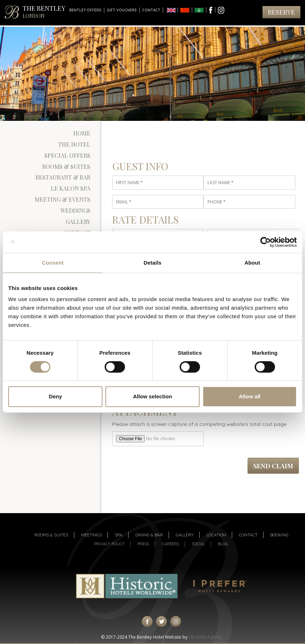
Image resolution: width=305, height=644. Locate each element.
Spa (119, 535)
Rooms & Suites (66, 166)
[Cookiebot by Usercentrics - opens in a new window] (266, 242)
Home (82, 133)
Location (216, 535)
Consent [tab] (53, 263)
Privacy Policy (109, 544)
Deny (56, 396)
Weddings (75, 210)
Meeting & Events (62, 199)
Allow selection (152, 396)
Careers (170, 544)
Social (198, 544)
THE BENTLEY (44, 12)
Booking (279, 535)
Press (143, 544)
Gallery (78, 222)
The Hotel (74, 144)
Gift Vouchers (122, 10)
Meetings (91, 535)
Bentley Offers (85, 10)
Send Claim (273, 466)
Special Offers (67, 155)
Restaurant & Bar (63, 177)
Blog (223, 544)
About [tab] (252, 263)
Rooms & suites (51, 535)
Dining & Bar (149, 535)
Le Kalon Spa (71, 188)
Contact (151, 10)
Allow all (249, 396)
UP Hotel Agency (205, 637)
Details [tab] (152, 263)
